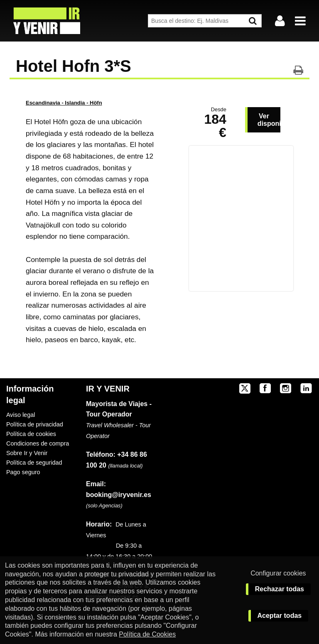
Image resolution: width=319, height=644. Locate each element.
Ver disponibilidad (269, 120)
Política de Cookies (147, 634)
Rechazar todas (280, 589)
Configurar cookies (278, 573)
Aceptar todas (280, 616)
